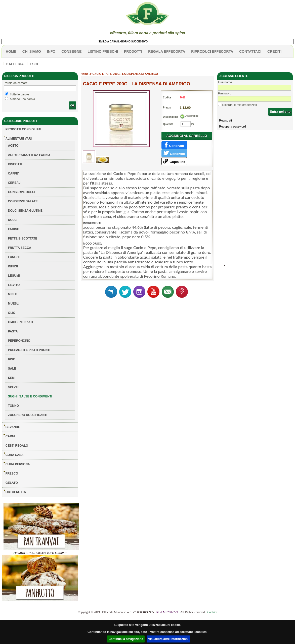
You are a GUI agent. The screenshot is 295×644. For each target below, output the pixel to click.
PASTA (13, 331)
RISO (12, 359)
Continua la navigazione (126, 639)
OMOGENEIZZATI (20, 322)
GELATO (12, 483)
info (51, 51)
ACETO (13, 146)
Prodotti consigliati (23, 129)
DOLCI (13, 220)
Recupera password (233, 127)
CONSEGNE (71, 51)
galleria (15, 64)
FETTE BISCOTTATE (23, 239)
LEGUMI (14, 276)
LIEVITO (14, 285)
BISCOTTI (15, 164)
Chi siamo (32, 51)
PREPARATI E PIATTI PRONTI (29, 350)
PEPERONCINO (19, 341)
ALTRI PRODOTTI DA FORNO (29, 155)
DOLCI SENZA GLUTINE (25, 211)
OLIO (12, 313)
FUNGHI (14, 257)
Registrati (225, 121)
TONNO (13, 406)
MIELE (13, 294)
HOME (11, 51)
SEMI (12, 378)
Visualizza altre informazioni (168, 639)
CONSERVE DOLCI (22, 192)
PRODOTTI (133, 51)
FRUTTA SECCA (20, 248)
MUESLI (14, 304)
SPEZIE (13, 387)
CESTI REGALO (17, 446)
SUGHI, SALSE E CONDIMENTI (30, 396)
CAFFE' (13, 173)
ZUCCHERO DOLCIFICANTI (28, 415)
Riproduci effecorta (212, 51)
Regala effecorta (167, 51)
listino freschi (103, 51)
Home (85, 74)
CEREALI (15, 183)
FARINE (14, 229)
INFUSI (13, 266)
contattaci (250, 51)
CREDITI (274, 51)
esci (34, 64)
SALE (12, 369)
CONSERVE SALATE (23, 201)
